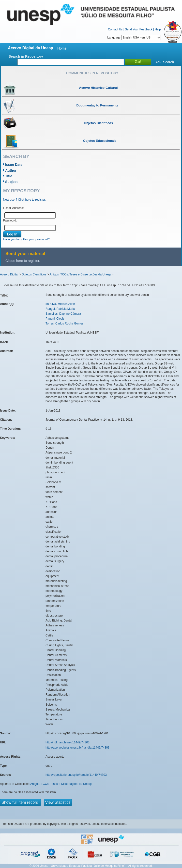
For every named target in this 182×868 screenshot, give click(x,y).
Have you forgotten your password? (26, 239)
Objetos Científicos (34, 274)
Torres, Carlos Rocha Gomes (65, 324)
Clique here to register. (23, 261)
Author (11, 170)
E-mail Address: (14, 208)
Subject (11, 182)
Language (134, 38)
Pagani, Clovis (55, 319)
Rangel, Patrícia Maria (60, 309)
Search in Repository (26, 56)
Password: (10, 220)
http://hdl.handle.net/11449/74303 (68, 742)
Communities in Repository (92, 73)
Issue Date (14, 165)
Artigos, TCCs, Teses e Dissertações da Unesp (80, 274)
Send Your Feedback (139, 29)
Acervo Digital (9, 274)
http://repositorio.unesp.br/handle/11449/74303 (76, 775)
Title (9, 176)
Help (158, 29)
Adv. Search (165, 62)
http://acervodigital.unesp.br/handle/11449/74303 (77, 748)
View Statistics (58, 802)
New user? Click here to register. (24, 200)
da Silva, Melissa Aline (60, 304)
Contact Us (115, 29)
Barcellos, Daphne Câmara (63, 314)
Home (62, 48)
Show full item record (20, 802)
